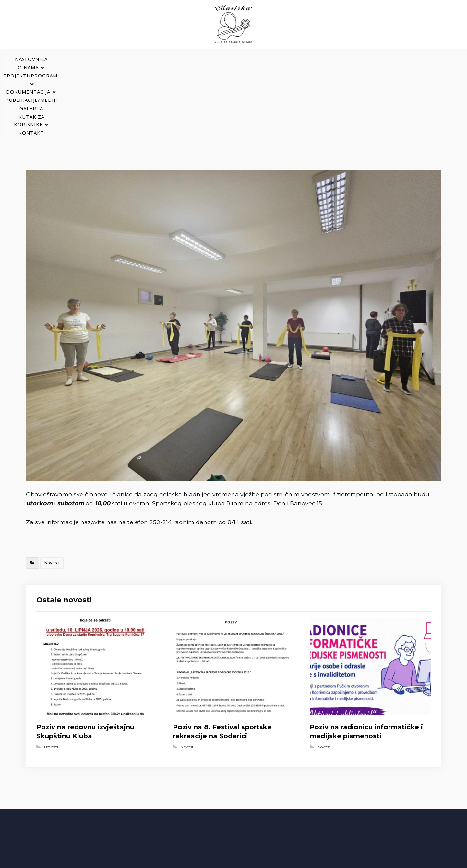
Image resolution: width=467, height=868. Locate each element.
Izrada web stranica (292, 862)
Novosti (52, 489)
